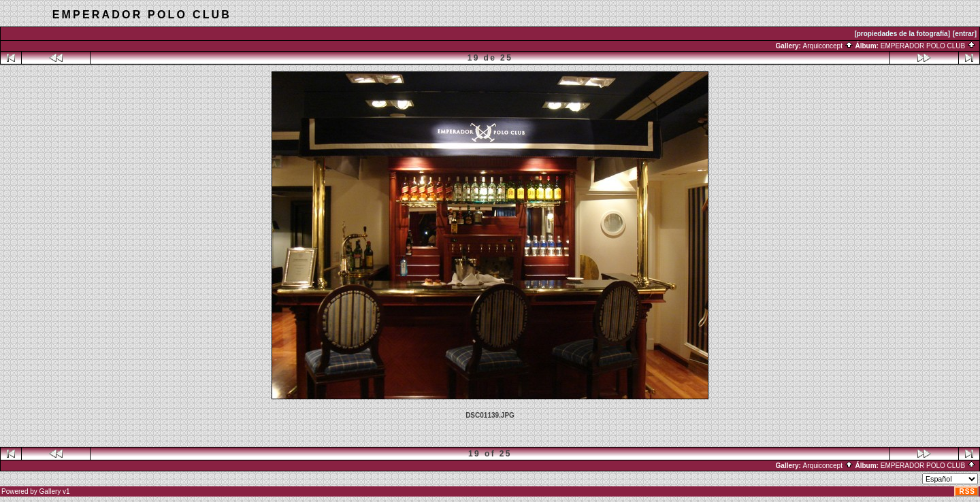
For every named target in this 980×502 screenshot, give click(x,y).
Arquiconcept (828, 46)
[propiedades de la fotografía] (902, 34)
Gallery (50, 491)
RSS (967, 491)
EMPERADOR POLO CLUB (928, 46)
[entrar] (965, 34)
